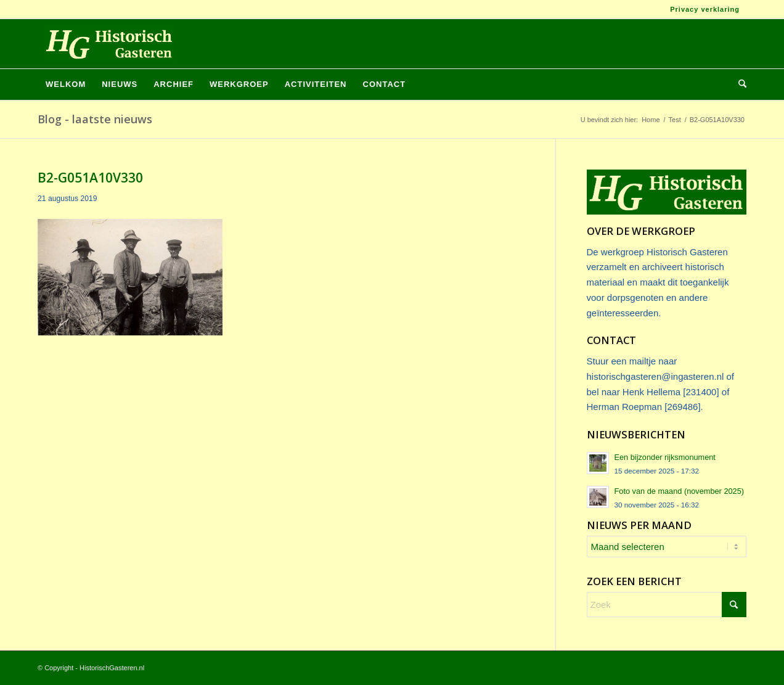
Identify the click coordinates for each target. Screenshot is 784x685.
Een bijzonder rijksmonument (665, 457)
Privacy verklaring (705, 9)
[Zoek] (738, 84)
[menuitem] (702, 9)
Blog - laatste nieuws (95, 119)
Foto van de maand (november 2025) (680, 491)
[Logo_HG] (106, 44)
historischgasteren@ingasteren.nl (655, 376)
